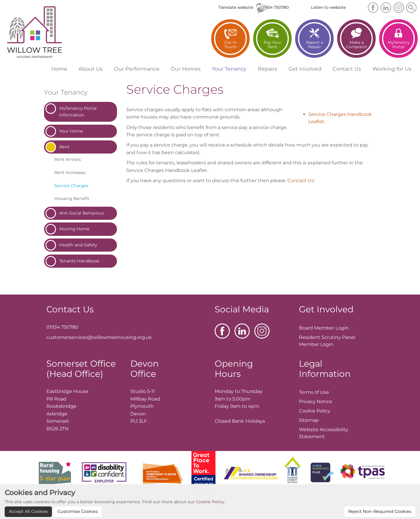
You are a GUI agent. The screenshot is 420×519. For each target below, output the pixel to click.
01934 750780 (275, 7)
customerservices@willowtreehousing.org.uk (99, 337)
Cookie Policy (210, 511)
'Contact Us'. (301, 181)
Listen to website (328, 7)
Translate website (236, 7)
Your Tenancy (66, 92)
